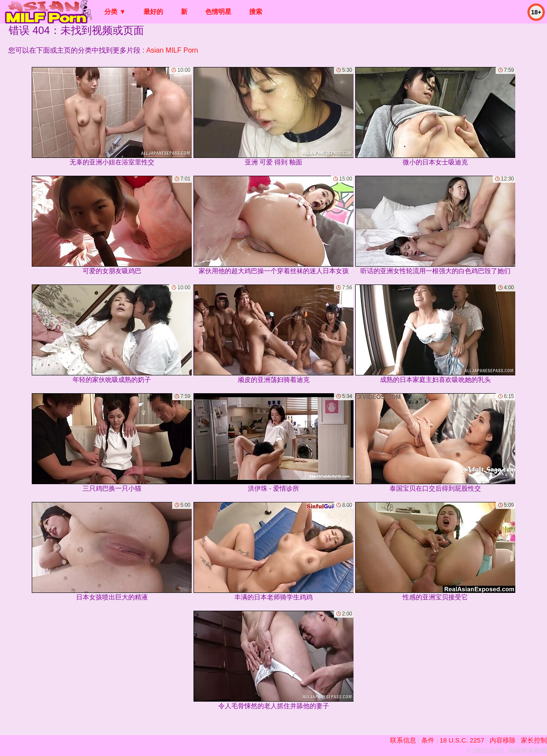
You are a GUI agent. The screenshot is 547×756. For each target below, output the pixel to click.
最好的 (153, 12)
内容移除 (503, 740)
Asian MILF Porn (172, 50)
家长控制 (534, 740)
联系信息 (403, 740)
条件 (428, 740)
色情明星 (218, 12)
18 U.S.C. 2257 (462, 740)
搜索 (256, 12)
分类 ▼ (115, 12)
